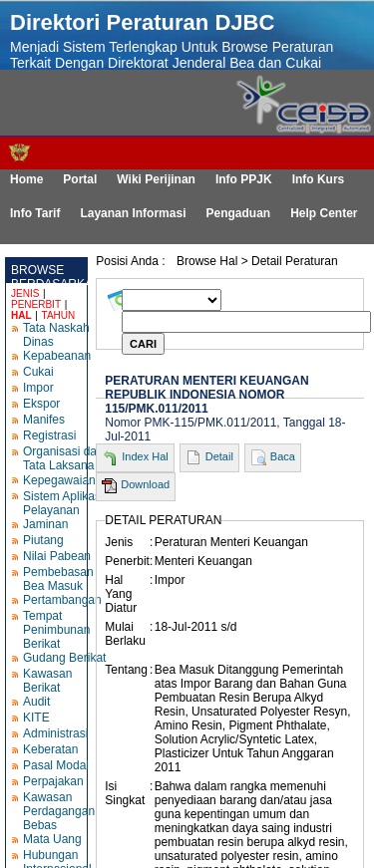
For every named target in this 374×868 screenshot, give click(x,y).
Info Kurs (319, 179)
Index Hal (145, 456)
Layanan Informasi (133, 213)
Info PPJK (244, 179)
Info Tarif (35, 213)
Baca (283, 456)
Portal (80, 179)
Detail (219, 456)
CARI (143, 344)
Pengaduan (238, 213)
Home (26, 179)
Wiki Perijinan (156, 179)
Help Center (324, 213)
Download (145, 484)
